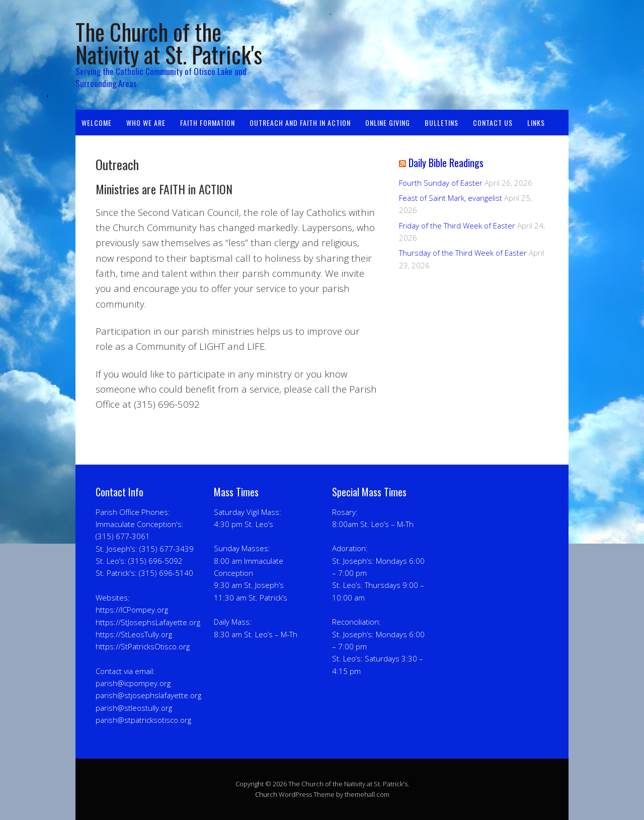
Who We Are (146, 123)
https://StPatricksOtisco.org (143, 646)
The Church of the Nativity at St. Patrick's (169, 43)
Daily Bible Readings (446, 163)
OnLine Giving (388, 123)
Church (266, 794)
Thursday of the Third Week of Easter (463, 253)
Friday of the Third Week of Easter (457, 226)
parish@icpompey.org (133, 683)
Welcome (97, 123)
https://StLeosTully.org (134, 634)
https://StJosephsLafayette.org (148, 622)
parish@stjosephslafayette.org (148, 695)
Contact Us (493, 123)
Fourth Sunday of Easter (441, 183)
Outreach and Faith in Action (300, 123)
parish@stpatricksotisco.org (143, 720)
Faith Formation (208, 123)
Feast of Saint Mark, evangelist (451, 198)
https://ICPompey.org (132, 610)
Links (536, 123)
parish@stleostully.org (134, 708)
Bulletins (441, 123)
